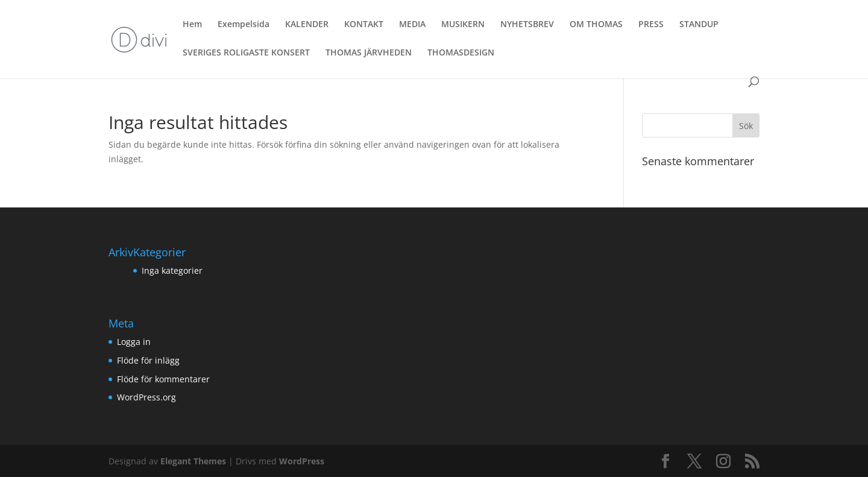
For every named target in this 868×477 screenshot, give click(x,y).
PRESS (651, 25)
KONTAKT (364, 25)
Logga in (134, 342)
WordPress (302, 461)
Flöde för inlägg (148, 360)
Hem (192, 25)
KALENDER (307, 25)
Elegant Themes (193, 461)
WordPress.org (146, 397)
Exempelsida (244, 25)
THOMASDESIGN (461, 53)
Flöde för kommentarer (163, 379)
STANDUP (699, 25)
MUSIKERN (463, 25)
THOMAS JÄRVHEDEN (369, 53)
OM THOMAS (596, 25)
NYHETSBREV (527, 25)
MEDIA (412, 25)
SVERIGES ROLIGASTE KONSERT (246, 53)
